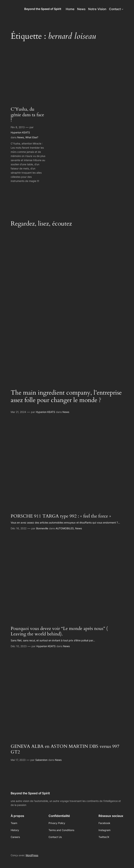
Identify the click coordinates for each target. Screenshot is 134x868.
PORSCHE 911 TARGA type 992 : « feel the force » (61, 516)
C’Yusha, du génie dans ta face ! (27, 115)
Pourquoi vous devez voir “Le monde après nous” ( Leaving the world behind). (59, 631)
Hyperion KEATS (20, 132)
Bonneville (42, 528)
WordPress (32, 855)
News (21, 137)
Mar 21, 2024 (18, 412)
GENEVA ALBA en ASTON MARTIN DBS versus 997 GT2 (65, 749)
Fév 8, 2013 (18, 127)
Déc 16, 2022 (19, 528)
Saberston (41, 760)
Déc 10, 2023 (19, 646)
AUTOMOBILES (65, 528)
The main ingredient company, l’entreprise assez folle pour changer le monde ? (66, 396)
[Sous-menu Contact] (122, 9)
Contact (115, 9)
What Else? (32, 137)
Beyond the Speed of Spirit (43, 9)
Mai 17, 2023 (18, 760)
